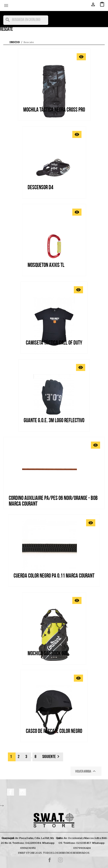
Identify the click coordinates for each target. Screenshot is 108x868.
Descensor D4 (40, 188)
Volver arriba (86, 771)
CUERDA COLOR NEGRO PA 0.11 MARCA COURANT (54, 576)
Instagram (23, 792)
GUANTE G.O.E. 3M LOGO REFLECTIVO (54, 421)
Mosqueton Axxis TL (46, 265)
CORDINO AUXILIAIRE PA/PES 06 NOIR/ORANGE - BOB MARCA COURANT (53, 501)
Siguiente (52, 756)
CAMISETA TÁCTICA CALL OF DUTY (54, 343)
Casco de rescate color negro (54, 731)
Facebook (11, 792)
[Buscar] (26, 20)
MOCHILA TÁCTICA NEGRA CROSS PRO (54, 110)
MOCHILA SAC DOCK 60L (48, 654)
